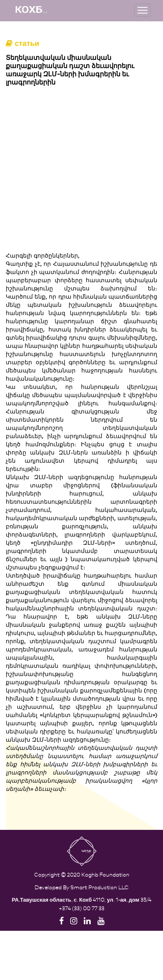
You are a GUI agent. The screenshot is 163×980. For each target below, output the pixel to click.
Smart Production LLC (99, 887)
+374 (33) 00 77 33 (81, 908)
